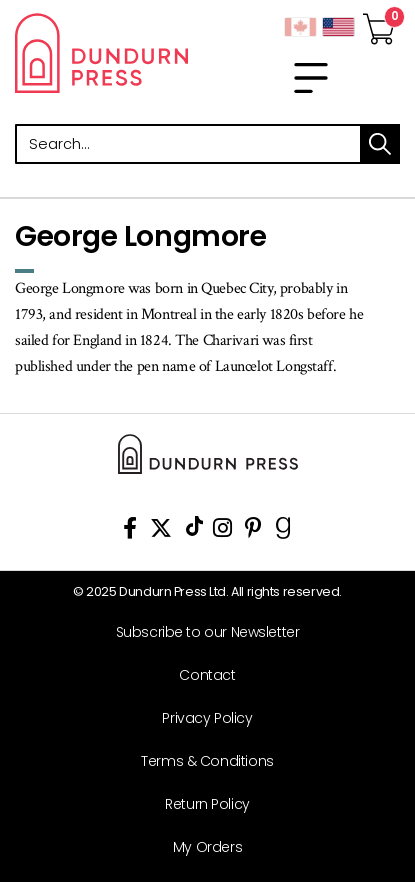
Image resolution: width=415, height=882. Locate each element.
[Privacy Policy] (200, 718)
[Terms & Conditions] (200, 761)
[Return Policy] (200, 804)
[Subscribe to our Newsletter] (200, 632)
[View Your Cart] (379, 23)
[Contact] (200, 675)
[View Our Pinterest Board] (253, 531)
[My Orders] (200, 847)
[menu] (311, 78)
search (380, 144)
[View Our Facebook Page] (130, 531)
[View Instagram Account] (222, 531)
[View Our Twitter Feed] (161, 531)
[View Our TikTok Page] (194, 531)
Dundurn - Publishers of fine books (104, 53)
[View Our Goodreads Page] (283, 531)
